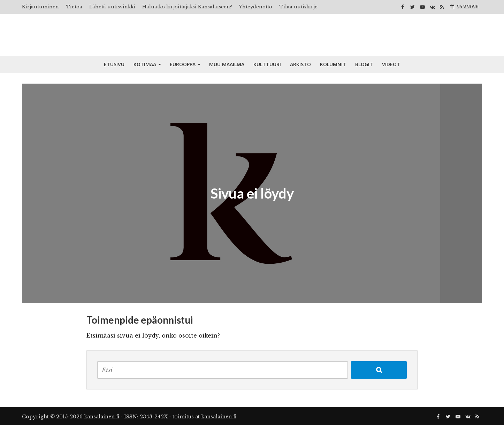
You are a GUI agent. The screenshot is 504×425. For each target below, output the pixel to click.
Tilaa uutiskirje (298, 7)
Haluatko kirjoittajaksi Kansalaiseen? (187, 7)
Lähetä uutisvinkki (112, 7)
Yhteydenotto (256, 7)
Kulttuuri (267, 64)
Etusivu (114, 64)
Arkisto (300, 64)
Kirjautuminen (40, 7)
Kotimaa (145, 64)
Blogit (364, 64)
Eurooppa (183, 64)
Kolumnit (333, 64)
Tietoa (74, 7)
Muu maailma (227, 64)
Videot (391, 64)
